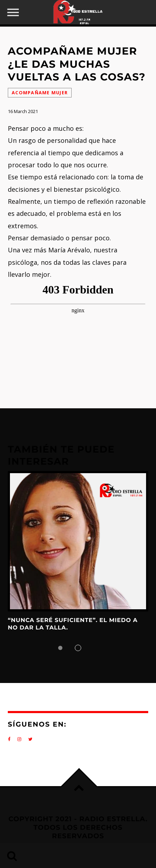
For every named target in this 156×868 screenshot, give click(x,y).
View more (78, 541)
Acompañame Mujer (40, 93)
